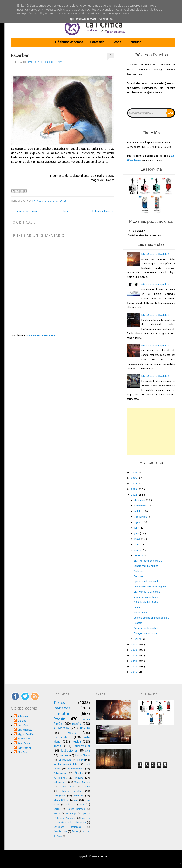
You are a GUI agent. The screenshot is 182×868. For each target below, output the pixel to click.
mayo (138, 539)
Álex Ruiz (22, 752)
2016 (134, 672)
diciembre (140, 500)
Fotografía (59, 796)
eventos (79, 796)
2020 (134, 650)
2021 (134, 645)
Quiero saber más (83, 19)
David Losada (67, 787)
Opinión (86, 814)
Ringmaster (24, 739)
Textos (63, 201)
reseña (77, 724)
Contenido (97, 42)
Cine (87, 751)
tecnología (71, 814)
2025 (134, 478)
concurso (64, 755)
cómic (70, 805)
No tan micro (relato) (66, 764)
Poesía (59, 719)
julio (137, 528)
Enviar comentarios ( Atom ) (41, 336)
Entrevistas (65, 760)
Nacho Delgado (76, 809)
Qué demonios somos (68, 42)
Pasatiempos (60, 831)
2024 (134, 484)
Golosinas (139, 571)
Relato (72, 733)
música (76, 742)
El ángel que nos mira (145, 633)
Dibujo (86, 787)
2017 (134, 667)
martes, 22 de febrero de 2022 (45, 62)
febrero (139, 556)
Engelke (22, 721)
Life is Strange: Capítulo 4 (155, 254)
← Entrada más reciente (26, 211)
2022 (134, 495)
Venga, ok (107, 19)
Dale (170, 113)
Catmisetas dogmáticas (147, 628)
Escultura (85, 818)
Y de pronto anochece (146, 597)
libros (57, 746)
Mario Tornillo (72, 791)
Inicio (66, 211)
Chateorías (81, 823)
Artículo (85, 728)
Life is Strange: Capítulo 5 (155, 285)
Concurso (135, 42)
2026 (134, 473)
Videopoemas (76, 769)
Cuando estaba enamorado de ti (151, 618)
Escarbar (20, 56)
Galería (81, 760)
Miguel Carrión (26, 734)
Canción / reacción (67, 818)
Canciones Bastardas (67, 827)
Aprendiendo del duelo (147, 582)
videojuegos (60, 782)
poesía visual (64, 823)
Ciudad (138, 608)
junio (137, 534)
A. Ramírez (60, 778)
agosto (139, 522)
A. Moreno (23, 716)
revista (57, 814)
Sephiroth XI (24, 748)
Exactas (138, 623)
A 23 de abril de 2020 (146, 602)
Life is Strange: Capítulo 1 (155, 376)
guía (76, 800)
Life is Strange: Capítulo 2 (155, 346)
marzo (138, 550)
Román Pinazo (82, 755)
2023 (134, 489)
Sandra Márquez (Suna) (146, 566)
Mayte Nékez (25, 730)
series (82, 805)
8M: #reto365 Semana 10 (148, 561)
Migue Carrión (82, 782)
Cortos (57, 809)
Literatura (51, 201)
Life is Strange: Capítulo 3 (155, 315)
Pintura (79, 778)
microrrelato (62, 737)
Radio (75, 831)
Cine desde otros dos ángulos (150, 587)
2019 (134, 656)
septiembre (141, 517)
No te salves (141, 613)
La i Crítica (23, 726)
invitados (38, 201)
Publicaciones (61, 773)
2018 (134, 661)
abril (137, 545)
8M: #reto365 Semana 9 (147, 592)
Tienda (116, 42)
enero (138, 639)
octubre (139, 511)
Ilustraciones (69, 751)
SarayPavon (24, 743)
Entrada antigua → (103, 211)
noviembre (141, 506)
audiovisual (82, 746)
